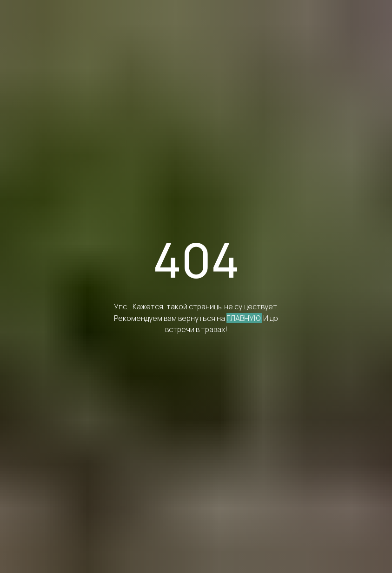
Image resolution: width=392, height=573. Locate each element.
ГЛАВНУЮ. (244, 318)
